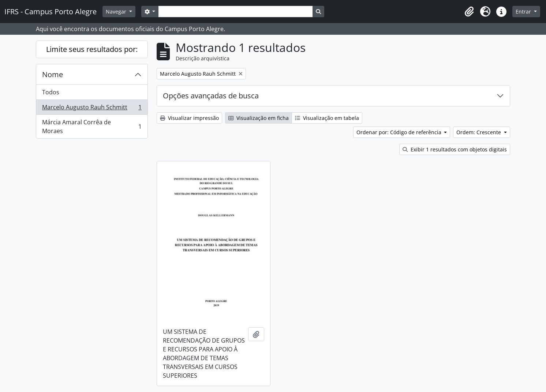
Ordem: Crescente (479, 132)
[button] (469, 12)
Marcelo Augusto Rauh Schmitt (92, 109)
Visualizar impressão (189, 118)
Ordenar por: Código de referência (400, 132)
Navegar (117, 12)
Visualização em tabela (327, 118)
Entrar (524, 12)
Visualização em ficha (259, 118)
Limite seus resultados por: (92, 49)
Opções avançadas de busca (211, 96)
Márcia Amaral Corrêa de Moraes (92, 127)
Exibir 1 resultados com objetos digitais (455, 149)
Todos (51, 92)
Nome (53, 74)
